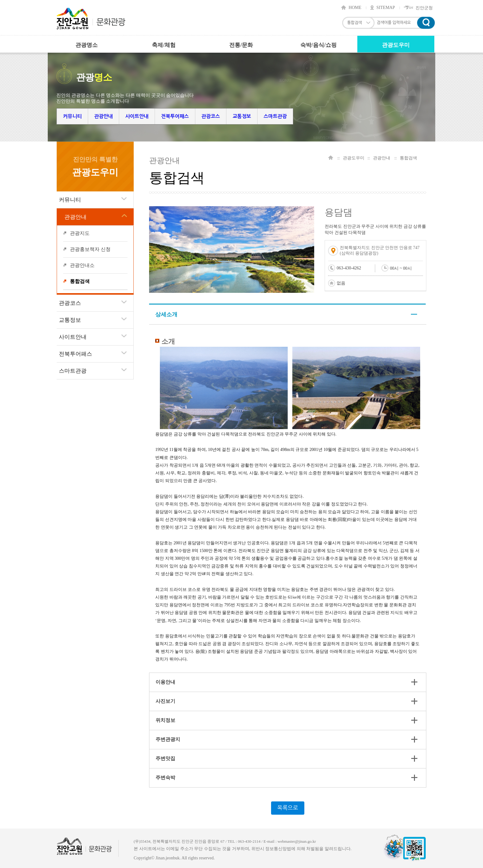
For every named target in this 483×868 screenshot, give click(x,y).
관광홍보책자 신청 (90, 249)
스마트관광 (275, 116)
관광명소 (87, 45)
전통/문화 (241, 45)
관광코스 (211, 116)
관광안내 (103, 116)
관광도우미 (396, 45)
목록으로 (288, 808)
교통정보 (242, 116)
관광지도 (80, 233)
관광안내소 (82, 265)
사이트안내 (137, 116)
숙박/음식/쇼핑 (319, 45)
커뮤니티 (72, 116)
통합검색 (80, 281)
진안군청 (424, 8)
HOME (355, 8)
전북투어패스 (175, 116)
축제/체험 (164, 45)
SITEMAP (386, 8)
